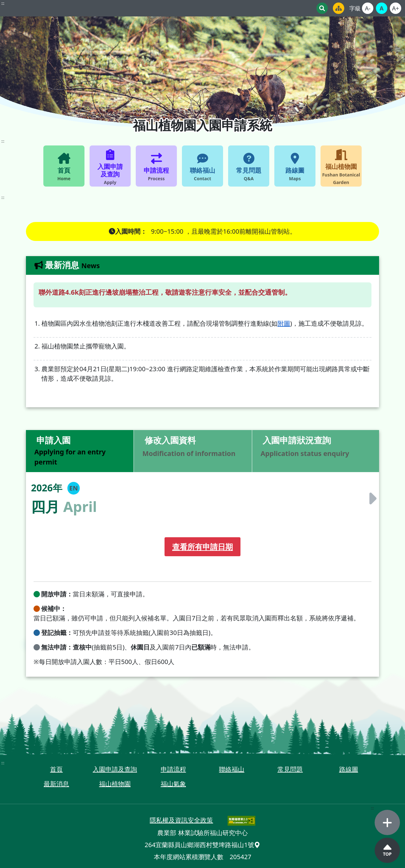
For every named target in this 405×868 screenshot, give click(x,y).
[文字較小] (368, 8)
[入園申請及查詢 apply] (110, 166)
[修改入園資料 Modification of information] (193, 451)
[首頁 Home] (64, 166)
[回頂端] (387, 850)
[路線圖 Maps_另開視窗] (295, 166)
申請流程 (173, 769)
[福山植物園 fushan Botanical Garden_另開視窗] (341, 166)
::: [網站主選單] (3, 141)
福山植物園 (115, 784)
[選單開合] (387, 822)
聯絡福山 (232, 769)
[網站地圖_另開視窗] (339, 8)
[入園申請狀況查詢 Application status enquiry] (316, 451)
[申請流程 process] (156, 166)
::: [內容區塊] (3, 197)
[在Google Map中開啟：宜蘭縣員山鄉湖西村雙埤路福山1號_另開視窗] (257, 845)
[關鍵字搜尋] (322, 8)
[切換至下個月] (371, 498)
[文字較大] (396, 8)
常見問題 (290, 769)
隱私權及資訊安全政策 (181, 820)
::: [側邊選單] (372, 808)
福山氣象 (173, 784)
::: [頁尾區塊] (3, 763)
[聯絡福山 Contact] (202, 166)
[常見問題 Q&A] (249, 166)
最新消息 (56, 784)
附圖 (284, 323)
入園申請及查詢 (115, 769)
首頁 (56, 769)
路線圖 (349, 769)
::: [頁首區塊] (3, 3)
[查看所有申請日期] (202, 547)
